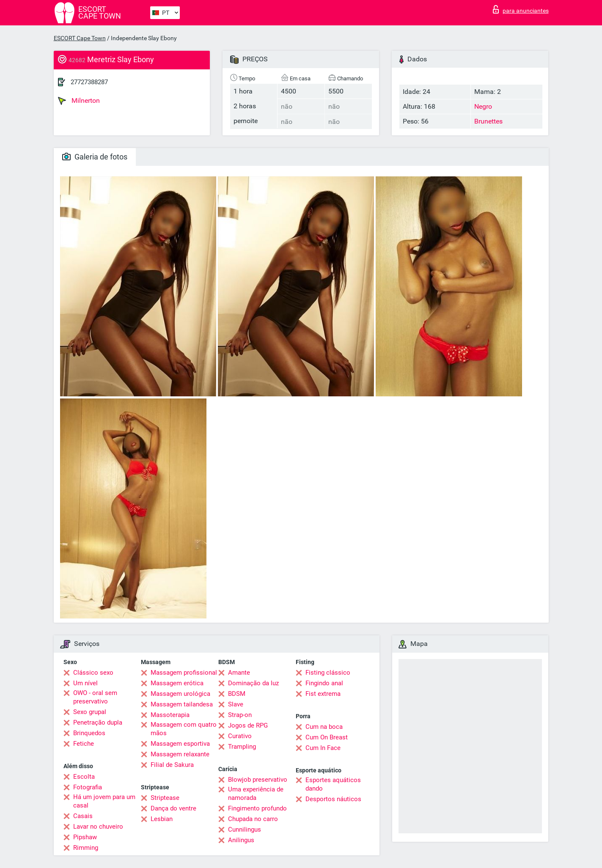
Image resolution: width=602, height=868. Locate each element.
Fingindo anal (324, 683)
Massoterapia (170, 715)
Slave (236, 704)
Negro (483, 106)
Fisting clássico (328, 673)
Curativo (240, 736)
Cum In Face (323, 748)
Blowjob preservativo (258, 780)
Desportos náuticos (333, 799)
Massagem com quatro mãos (184, 729)
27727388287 (89, 82)
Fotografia (88, 787)
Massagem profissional (184, 673)
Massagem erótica (177, 683)
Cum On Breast (327, 737)
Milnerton (79, 101)
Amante (239, 673)
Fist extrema (323, 694)
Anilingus (241, 840)
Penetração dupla (98, 722)
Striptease (165, 798)
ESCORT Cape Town (80, 38)
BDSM (237, 694)
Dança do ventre (173, 808)
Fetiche (84, 744)
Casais (83, 816)
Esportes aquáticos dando (333, 784)
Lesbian (162, 819)
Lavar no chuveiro (98, 827)
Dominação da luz (253, 683)
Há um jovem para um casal (104, 801)
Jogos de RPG (248, 725)
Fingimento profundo (257, 808)
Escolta (84, 777)
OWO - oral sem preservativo (95, 697)
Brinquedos (89, 733)
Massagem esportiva (180, 744)
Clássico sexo (93, 673)
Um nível (85, 683)
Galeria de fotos (95, 157)
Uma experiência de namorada (256, 794)
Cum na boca (324, 727)
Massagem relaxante (180, 754)
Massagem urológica (180, 694)
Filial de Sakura (172, 765)
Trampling (242, 747)
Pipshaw (85, 837)
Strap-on (240, 715)
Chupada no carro (253, 819)
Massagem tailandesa (182, 704)
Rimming (86, 848)
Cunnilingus (245, 830)
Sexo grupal (90, 712)
